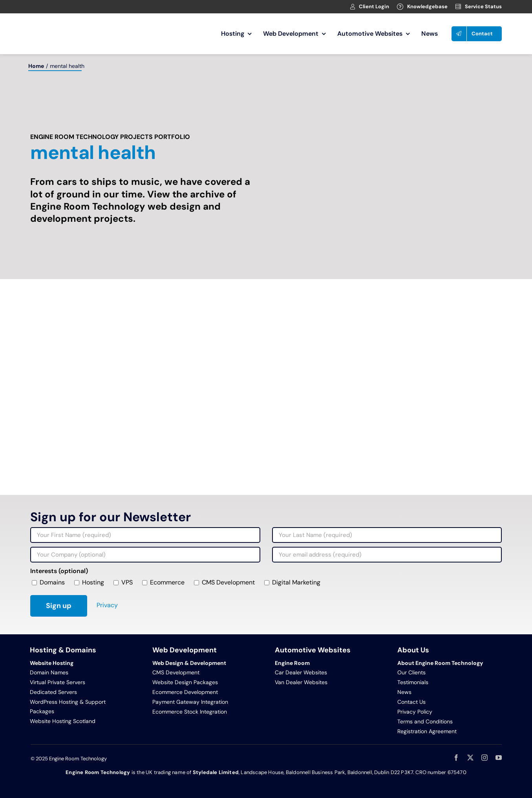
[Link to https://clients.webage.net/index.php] (353, 7)
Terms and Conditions (425, 721)
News (404, 692)
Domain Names (49, 672)
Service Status (483, 6)
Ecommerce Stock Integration (190, 712)
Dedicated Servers (53, 692)
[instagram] (484, 758)
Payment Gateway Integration (190, 702)
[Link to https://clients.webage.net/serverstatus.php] (458, 7)
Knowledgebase (427, 6)
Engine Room (292, 663)
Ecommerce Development (185, 692)
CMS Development (176, 672)
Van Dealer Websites (301, 682)
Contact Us (411, 702)
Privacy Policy (415, 712)
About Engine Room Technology (440, 663)
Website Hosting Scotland (63, 721)
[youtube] (499, 758)
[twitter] (470, 758)
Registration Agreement (427, 731)
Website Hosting (52, 663)
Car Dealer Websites (301, 672)
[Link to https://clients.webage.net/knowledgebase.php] (400, 7)
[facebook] (456, 758)
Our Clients (411, 672)
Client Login (374, 6)
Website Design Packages (185, 682)
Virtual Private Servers (58, 682)
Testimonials (413, 682)
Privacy (107, 605)
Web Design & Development (189, 663)
